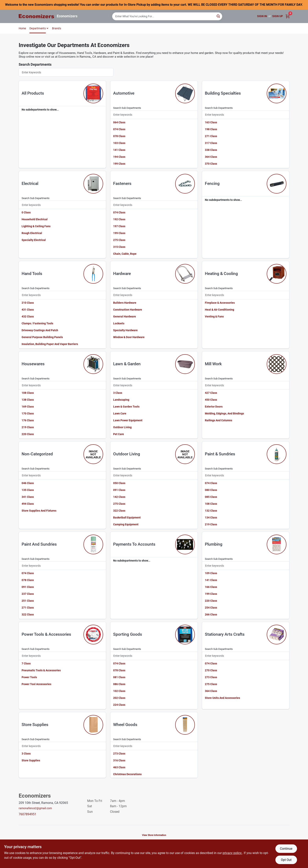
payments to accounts (134, 544)
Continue (286, 849)
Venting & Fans (214, 316)
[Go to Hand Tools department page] (93, 274)
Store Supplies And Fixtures (39, 511)
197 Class (119, 226)
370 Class (211, 164)
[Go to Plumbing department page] (277, 544)
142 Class (119, 497)
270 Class (211, 670)
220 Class (28, 434)
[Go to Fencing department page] (277, 184)
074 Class (119, 129)
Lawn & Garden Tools (126, 407)
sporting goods (128, 634)
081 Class (119, 677)
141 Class (119, 150)
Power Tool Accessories (36, 684)
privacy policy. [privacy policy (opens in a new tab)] (232, 853)
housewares (33, 364)
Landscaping (121, 400)
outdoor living (127, 454)
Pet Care (119, 434)
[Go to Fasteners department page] (185, 184)
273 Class (211, 677)
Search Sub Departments (127, 108)
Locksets (119, 323)
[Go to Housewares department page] (93, 364)
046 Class (28, 483)
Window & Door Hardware (129, 337)
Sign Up (278, 16)
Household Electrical (35, 219)
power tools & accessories (46, 634)
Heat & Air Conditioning (220, 310)
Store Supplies (31, 760)
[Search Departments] (66, 72)
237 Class (28, 594)
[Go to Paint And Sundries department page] (93, 544)
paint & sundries (220, 454)
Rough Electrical (32, 233)
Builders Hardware (125, 303)
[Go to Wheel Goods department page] (185, 725)
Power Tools (29, 677)
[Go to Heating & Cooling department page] (277, 274)
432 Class (28, 316)
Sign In (262, 16)
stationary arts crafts (225, 634)
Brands (57, 28)
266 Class (211, 614)
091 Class (119, 490)
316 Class (119, 760)
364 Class (211, 157)
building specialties (223, 93)
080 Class (211, 490)
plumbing (214, 544)
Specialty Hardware (125, 330)
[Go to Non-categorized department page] (93, 454)
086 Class (119, 684)
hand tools (32, 274)
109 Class (211, 573)
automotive (124, 93)
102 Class (119, 691)
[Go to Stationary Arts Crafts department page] (277, 635)
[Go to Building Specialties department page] (277, 93)
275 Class (119, 240)
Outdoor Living (122, 427)
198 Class (211, 129)
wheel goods (125, 725)
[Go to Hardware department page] (185, 274)
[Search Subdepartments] (154, 115)
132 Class (211, 511)
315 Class (119, 247)
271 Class (211, 136)
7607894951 (27, 814)
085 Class (211, 497)
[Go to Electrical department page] (93, 184)
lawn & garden (127, 364)
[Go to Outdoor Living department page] (185, 454)
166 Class (211, 587)
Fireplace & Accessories (220, 303)
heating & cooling (221, 274)
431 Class (28, 310)
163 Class (211, 122)
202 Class (119, 698)
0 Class (26, 212)
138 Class (28, 400)
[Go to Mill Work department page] (277, 364)
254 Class (211, 608)
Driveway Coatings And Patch (40, 330)
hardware (122, 274)
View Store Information (154, 835)
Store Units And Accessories (222, 698)
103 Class (119, 143)
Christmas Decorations (127, 774)
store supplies (35, 725)
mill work (213, 364)
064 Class (119, 122)
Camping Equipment (126, 524)
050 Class (119, 483)
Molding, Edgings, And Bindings (224, 413)
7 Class (26, 663)
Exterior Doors (214, 407)
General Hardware (125, 316)
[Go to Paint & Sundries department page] (277, 454)
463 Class (119, 767)
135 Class (28, 490)
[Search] (219, 16)
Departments (38, 28)
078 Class (119, 136)
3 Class (118, 393)
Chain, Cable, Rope (125, 254)
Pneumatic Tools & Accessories (41, 670)
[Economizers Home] (36, 16)
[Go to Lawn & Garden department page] (185, 364)
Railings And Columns (219, 420)
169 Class (28, 407)
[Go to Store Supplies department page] (93, 725)
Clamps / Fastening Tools (37, 323)
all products (33, 93)
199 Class (119, 164)
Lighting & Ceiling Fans (36, 226)
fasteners (122, 184)
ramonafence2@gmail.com (35, 808)
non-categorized (37, 454)
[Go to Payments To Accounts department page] (185, 544)
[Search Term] (167, 16)
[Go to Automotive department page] (185, 93)
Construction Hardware (128, 310)
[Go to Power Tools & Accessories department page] (93, 635)
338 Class (211, 150)
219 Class (28, 427)
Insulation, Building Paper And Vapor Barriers (50, 344)
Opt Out (286, 860)
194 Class (119, 157)
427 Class (211, 393)
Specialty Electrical (34, 240)
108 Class (28, 393)
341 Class (28, 497)
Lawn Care (120, 413)
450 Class (211, 400)
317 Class (211, 143)
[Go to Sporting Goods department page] (185, 635)
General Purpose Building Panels (42, 337)
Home (22, 28)
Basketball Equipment (127, 517)
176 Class (28, 420)
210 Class (28, 303)
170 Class (28, 413)
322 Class (119, 511)
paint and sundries (39, 544)
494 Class (28, 504)
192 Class (119, 219)
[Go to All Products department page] (93, 93)
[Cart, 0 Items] (288, 16)
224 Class (119, 705)
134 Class (211, 517)
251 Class (28, 601)
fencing (212, 184)
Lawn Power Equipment (128, 420)
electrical (30, 184)
